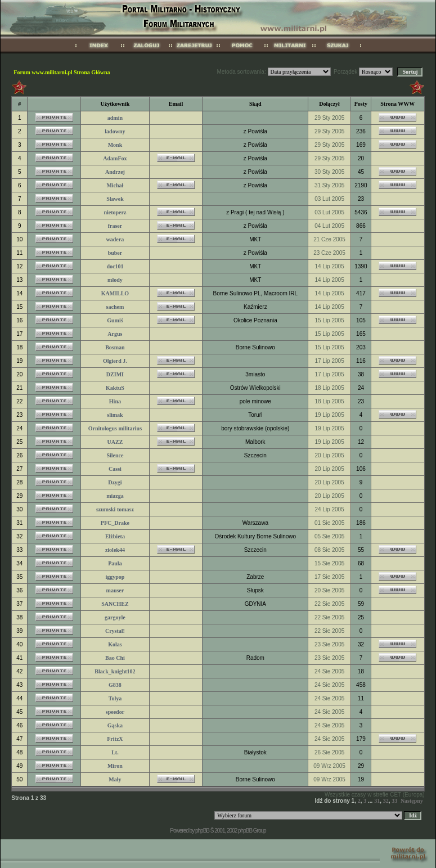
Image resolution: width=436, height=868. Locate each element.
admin (115, 118)
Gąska (115, 725)
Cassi (115, 469)
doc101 (115, 266)
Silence (115, 455)
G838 (115, 685)
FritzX (115, 739)
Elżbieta (115, 536)
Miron (115, 766)
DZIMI (115, 374)
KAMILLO (115, 293)
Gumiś (115, 320)
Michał (115, 185)
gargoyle (115, 617)
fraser (115, 226)
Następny (412, 801)
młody (115, 280)
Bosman (115, 347)
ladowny (115, 131)
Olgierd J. (115, 361)
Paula (115, 563)
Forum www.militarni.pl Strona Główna (62, 72)
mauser (115, 590)
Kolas (115, 644)
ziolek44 (115, 550)
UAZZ (115, 442)
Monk (115, 145)
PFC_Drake (115, 523)
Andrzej (115, 172)
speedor (115, 712)
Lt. (115, 752)
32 (386, 801)
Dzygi (115, 482)
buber (115, 253)
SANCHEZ (115, 604)
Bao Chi (115, 658)
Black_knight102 (115, 671)
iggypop (115, 577)
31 (377, 801)
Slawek (115, 199)
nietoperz (115, 212)
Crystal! (115, 631)
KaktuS (115, 388)
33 (394, 801)
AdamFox (115, 158)
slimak (115, 415)
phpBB (202, 831)
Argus (115, 334)
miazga (115, 496)
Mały (115, 779)
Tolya (115, 698)
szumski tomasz (115, 509)
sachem (115, 307)
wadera (115, 239)
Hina (115, 401)
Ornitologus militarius (115, 428)
